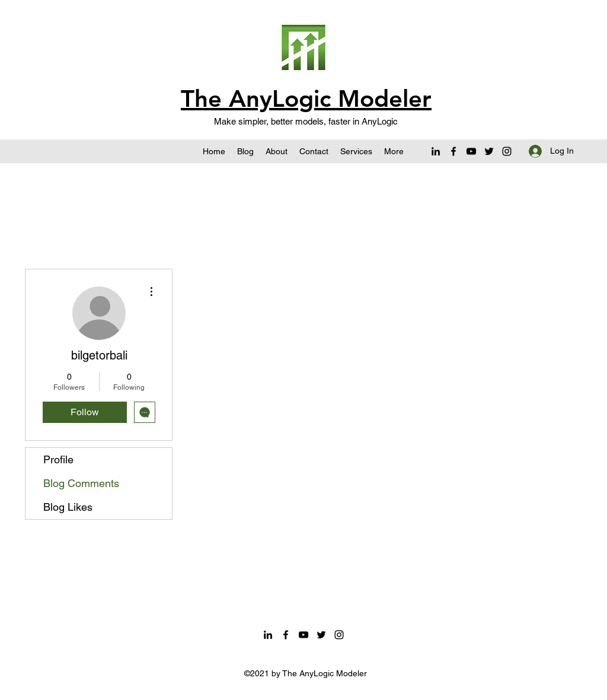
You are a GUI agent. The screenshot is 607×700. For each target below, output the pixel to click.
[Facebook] (453, 151)
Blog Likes (68, 507)
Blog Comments (81, 483)
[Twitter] (489, 151)
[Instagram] (507, 151)
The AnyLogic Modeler (306, 98)
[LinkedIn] (436, 151)
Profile (58, 459)
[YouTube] (471, 151)
